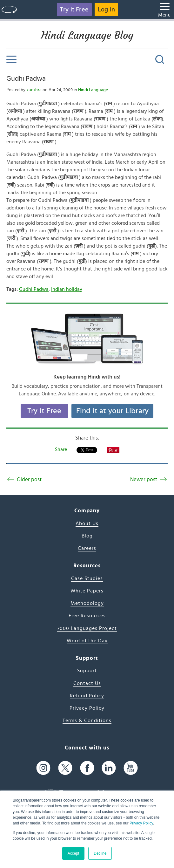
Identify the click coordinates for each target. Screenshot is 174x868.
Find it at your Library (113, 411)
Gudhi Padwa (26, 79)
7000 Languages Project (87, 628)
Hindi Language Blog (87, 35)
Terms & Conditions (87, 721)
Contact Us (87, 683)
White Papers (87, 591)
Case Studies (87, 578)
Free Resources (87, 616)
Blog (87, 536)
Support (87, 671)
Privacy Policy (141, 823)
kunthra (34, 90)
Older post (29, 479)
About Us (87, 523)
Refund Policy (87, 696)
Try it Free (74, 10)
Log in (106, 10)
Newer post (144, 479)
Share (61, 449)
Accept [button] (74, 853)
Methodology (87, 603)
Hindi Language (93, 90)
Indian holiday (67, 289)
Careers (87, 548)
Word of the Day (87, 641)
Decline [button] (100, 853)
